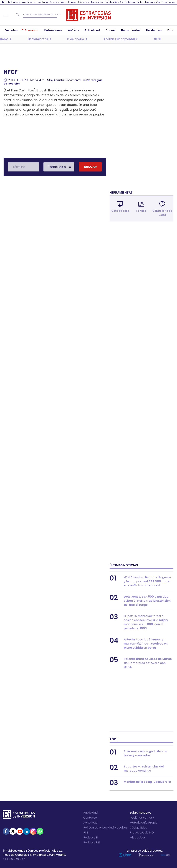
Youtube (20, 831)
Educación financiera (91, 2)
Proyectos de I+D (142, 833)
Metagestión (153, 2)
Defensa (130, 2)
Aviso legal (91, 823)
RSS (86, 833)
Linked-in (26, 831)
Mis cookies (138, 837)
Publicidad (90, 813)
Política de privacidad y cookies (105, 828)
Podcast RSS (92, 842)
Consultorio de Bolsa (162, 213)
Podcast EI (91, 837)
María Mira (37, 80)
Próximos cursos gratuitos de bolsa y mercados (146, 753)
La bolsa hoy (12, 2)
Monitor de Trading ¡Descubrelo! (147, 782)
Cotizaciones (120, 211)
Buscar (18, 15)
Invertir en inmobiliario (35, 2)
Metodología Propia (144, 823)
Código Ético (138, 828)
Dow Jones (168, 2)
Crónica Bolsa (58, 2)
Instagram (33, 831)
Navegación (6, 15)
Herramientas (121, 192)
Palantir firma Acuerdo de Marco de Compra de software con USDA (148, 663)
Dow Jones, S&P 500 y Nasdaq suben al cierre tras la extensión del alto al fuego (147, 601)
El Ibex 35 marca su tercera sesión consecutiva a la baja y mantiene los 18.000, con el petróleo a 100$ (146, 622)
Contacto (90, 818)
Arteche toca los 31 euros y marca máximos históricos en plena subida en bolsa (146, 644)
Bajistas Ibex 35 (114, 2)
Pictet (140, 2)
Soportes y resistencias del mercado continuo (144, 769)
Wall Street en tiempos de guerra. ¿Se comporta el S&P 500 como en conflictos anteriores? (148, 581)
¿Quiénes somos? (142, 818)
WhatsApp (40, 831)
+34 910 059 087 (14, 859)
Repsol (72, 2)
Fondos (141, 211)
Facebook (6, 831)
